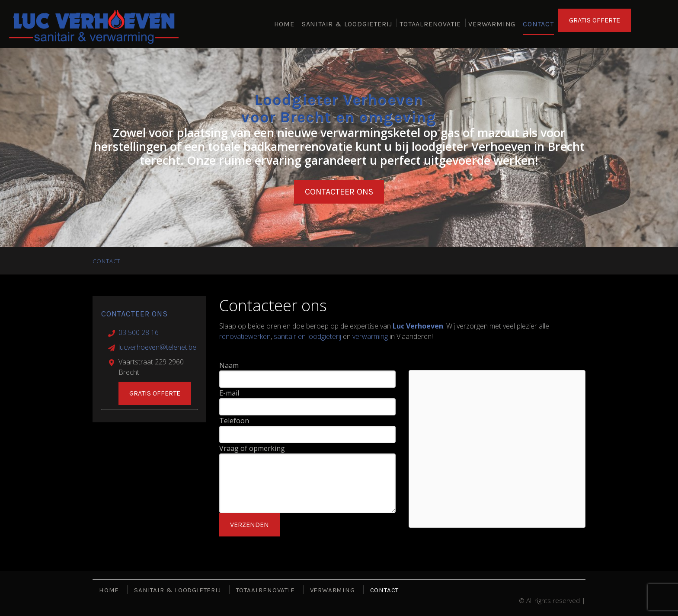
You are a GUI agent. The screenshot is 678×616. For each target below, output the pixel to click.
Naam (229, 365)
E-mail (229, 393)
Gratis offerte (155, 393)
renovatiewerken (245, 336)
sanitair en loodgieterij (307, 336)
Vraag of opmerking (252, 448)
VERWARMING (492, 26)
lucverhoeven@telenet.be (157, 347)
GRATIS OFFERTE (595, 24)
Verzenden (249, 525)
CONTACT (538, 26)
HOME (284, 26)
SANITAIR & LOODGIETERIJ (347, 26)
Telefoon (234, 421)
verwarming (370, 336)
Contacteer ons (339, 192)
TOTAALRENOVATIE (430, 26)
